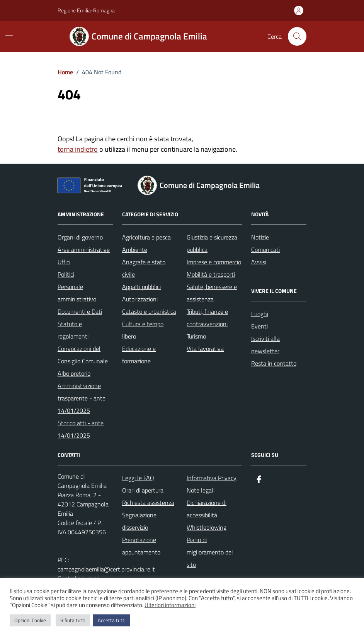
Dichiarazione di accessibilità (207, 509)
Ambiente (135, 250)
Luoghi (260, 314)
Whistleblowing (207, 527)
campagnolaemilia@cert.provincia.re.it (106, 569)
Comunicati (265, 250)
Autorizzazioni (140, 299)
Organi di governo (80, 237)
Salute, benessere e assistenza (212, 293)
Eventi (259, 326)
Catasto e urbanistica (149, 311)
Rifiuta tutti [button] (73, 620)
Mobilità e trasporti (211, 274)
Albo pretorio (74, 373)
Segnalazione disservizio (139, 521)
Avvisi (259, 262)
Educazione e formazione (139, 355)
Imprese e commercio (214, 262)
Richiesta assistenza (148, 503)
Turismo (196, 336)
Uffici (64, 262)
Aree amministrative (84, 250)
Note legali (201, 490)
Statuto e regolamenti (73, 330)
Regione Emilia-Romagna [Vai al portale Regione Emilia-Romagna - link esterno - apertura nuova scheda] (86, 10)
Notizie (260, 237)
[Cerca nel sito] (297, 36)
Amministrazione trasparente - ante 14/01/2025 (82, 398)
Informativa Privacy (212, 478)
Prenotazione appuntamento (141, 546)
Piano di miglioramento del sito (210, 552)
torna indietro (78, 149)
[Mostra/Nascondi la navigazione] (9, 36)
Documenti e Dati (80, 311)
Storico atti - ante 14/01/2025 (81, 429)
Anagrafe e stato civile (144, 268)
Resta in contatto (274, 363)
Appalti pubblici (141, 287)
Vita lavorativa (205, 349)
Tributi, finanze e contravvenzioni (207, 318)
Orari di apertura (143, 490)
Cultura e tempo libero (143, 330)
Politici (66, 274)
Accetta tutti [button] (112, 620)
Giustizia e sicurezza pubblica (212, 243)
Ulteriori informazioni (170, 605)
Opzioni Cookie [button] (30, 620)
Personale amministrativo (77, 293)
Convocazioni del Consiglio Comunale (83, 355)
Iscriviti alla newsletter (265, 345)
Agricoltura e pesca (146, 237)
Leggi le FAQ (138, 478)
